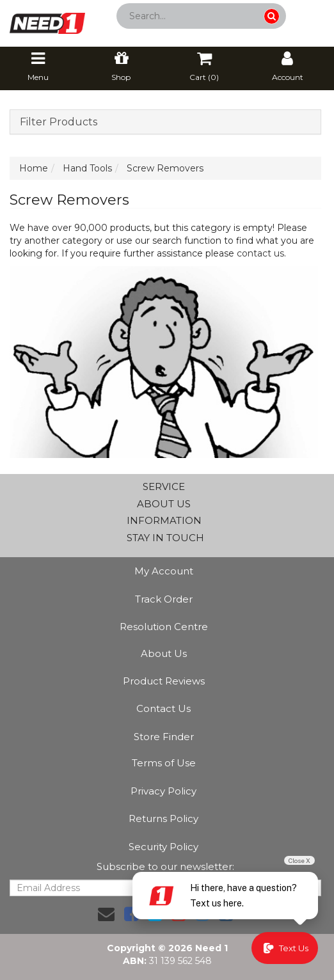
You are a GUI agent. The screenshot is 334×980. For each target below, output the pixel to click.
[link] (131, 914)
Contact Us (163, 708)
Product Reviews (164, 681)
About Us (164, 653)
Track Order (164, 599)
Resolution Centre (164, 627)
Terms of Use (164, 763)
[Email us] (106, 914)
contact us (260, 253)
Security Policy (163, 847)
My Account (164, 571)
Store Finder (164, 737)
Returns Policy (163, 818)
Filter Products (59, 122)
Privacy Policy (163, 791)
